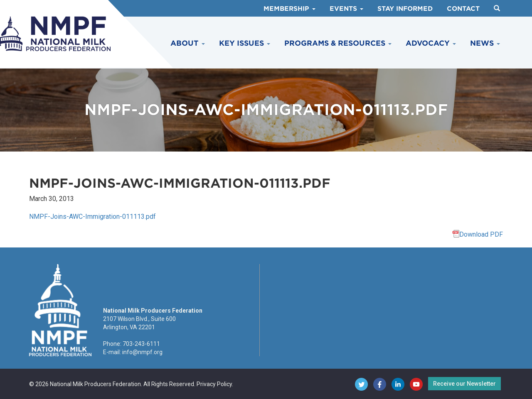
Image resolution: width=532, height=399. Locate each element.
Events (346, 9)
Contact (463, 9)
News (485, 43)
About (188, 43)
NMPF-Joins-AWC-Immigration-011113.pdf (92, 217)
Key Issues (245, 43)
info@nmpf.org (142, 352)
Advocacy (431, 43)
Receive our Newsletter (464, 384)
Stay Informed (405, 9)
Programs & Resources (338, 43)
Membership (289, 9)
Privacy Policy (214, 384)
